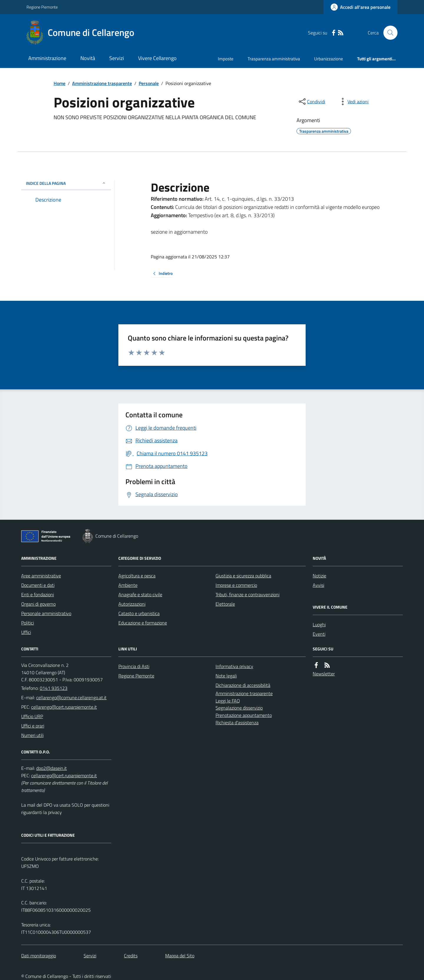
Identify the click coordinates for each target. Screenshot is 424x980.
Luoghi (319, 624)
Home (59, 83)
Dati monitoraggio (39, 956)
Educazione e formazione (143, 623)
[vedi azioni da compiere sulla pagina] (353, 102)
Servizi (117, 58)
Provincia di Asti (134, 666)
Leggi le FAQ (228, 701)
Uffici (26, 632)
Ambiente (128, 585)
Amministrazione (47, 58)
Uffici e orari (33, 726)
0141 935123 (54, 688)
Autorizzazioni (132, 604)
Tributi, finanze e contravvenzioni (247, 594)
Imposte (226, 59)
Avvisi (318, 585)
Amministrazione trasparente (102, 83)
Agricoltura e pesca (137, 576)
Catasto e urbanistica (139, 613)
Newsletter (324, 674)
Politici (28, 623)
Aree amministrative (41, 576)
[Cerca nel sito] (388, 33)
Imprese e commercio (236, 585)
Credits (131, 956)
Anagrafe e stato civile (140, 594)
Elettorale (225, 604)
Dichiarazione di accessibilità (243, 685)
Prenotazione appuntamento (244, 715)
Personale (149, 83)
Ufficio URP (32, 716)
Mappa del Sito (180, 956)
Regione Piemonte (42, 7)
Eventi (319, 634)
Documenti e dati (38, 585)
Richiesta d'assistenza (237, 722)
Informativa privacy (234, 666)
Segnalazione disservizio (239, 708)
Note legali (226, 676)
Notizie (319, 576)
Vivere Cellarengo (157, 58)
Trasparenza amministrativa (274, 59)
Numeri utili (32, 735)
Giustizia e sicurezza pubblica (243, 576)
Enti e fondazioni (38, 594)
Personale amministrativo (46, 613)
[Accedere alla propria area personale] (361, 7)
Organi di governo (38, 604)
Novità (88, 58)
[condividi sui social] (312, 102)
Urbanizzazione (329, 59)
